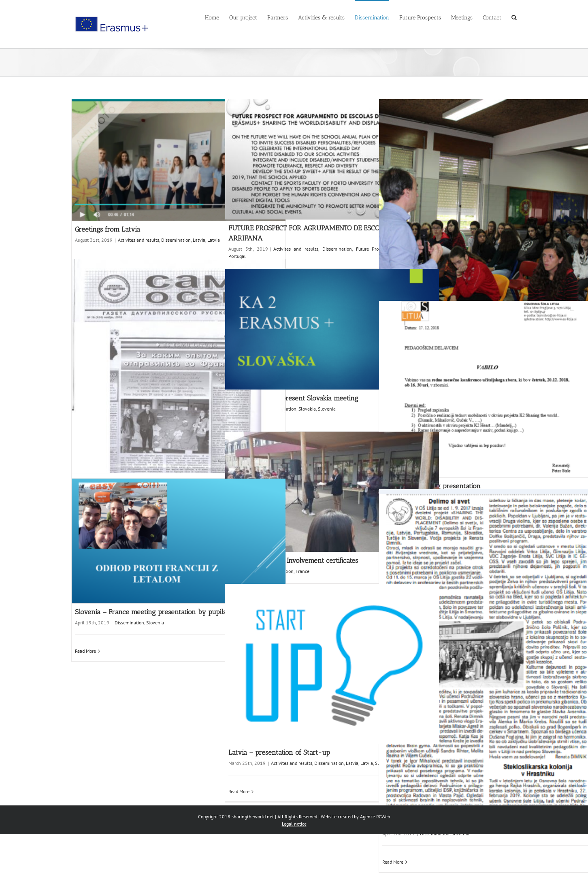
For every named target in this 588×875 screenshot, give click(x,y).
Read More (85, 651)
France (303, 571)
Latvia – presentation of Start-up (279, 752)
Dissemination (176, 240)
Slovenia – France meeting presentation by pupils (150, 612)
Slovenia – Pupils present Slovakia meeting (293, 398)
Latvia (199, 240)
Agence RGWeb (375, 816)
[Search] (514, 17)
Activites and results (138, 240)
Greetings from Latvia (108, 229)
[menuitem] (217, 17)
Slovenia (327, 409)
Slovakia (307, 409)
